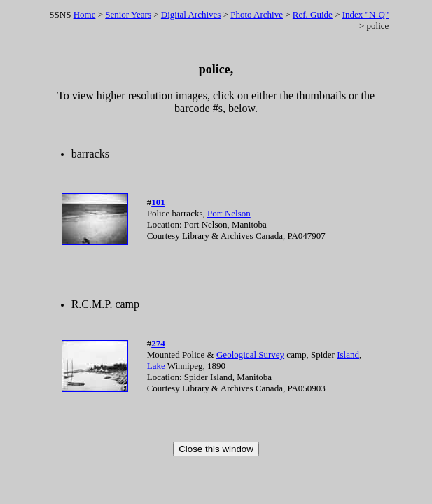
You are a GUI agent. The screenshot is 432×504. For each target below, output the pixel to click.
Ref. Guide (313, 14)
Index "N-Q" (366, 14)
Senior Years (128, 14)
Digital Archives (191, 14)
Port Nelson (229, 213)
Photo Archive (257, 14)
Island (348, 355)
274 (158, 343)
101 (158, 202)
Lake (156, 366)
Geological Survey (250, 355)
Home (85, 14)
